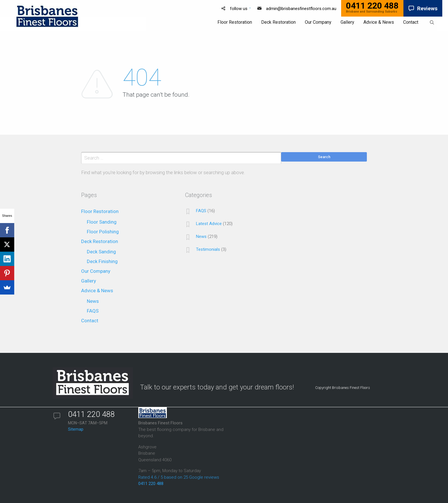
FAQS (93, 311)
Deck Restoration (100, 241)
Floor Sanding (102, 222)
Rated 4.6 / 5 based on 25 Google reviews (179, 477)
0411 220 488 (151, 484)
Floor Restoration (100, 211)
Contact (90, 321)
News (93, 301)
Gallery (89, 281)
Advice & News (97, 291)
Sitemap (76, 429)
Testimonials (208, 249)
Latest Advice (209, 224)
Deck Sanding (101, 252)
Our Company (96, 271)
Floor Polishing (103, 232)
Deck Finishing (102, 261)
